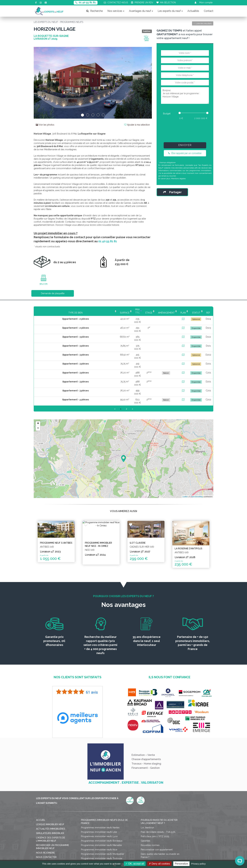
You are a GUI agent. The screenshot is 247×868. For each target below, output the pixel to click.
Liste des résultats (203, 23)
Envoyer (185, 145)
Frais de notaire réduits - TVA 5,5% (158, 798)
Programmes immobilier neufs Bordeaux (102, 806)
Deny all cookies (159, 864)
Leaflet (185, 466)
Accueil (41, 786)
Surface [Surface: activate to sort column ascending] (85, 310)
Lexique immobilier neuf (50, 790)
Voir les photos (45, 125)
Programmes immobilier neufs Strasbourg (102, 833)
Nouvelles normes (150, 811)
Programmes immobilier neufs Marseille (101, 811)
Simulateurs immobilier (50, 799)
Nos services (116, 11)
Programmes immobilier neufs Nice (99, 815)
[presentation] (185, 130)
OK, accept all (135, 864)
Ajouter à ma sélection (137, 125)
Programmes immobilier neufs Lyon (99, 802)
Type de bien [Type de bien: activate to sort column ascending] (54, 310)
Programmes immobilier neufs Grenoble (102, 829)
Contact (209, 11)
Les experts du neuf (170, 11)
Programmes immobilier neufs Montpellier (103, 820)
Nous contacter (46, 823)
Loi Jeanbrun (147, 793)
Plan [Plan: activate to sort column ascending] (172, 310)
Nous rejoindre (45, 818)
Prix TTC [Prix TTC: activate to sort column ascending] (106, 310)
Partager (172, 192)
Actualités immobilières (51, 795)
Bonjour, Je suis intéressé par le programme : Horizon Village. (185, 95)
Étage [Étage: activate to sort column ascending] (125, 310)
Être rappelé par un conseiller (185, 153)
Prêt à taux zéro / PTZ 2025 (155, 802)
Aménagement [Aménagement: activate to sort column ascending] (149, 310)
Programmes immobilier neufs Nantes (100, 793)
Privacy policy (198, 864)
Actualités (193, 11)
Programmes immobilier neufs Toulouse (102, 824)
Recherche (95, 11)
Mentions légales (178, 179)
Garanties (146, 806)
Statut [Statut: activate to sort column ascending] (190, 310)
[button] (43, 83)
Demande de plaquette (53, 293)
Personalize (181, 864)
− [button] (38, 397)
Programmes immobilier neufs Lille (99, 798)
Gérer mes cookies (161, 848)
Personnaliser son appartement (157, 815)
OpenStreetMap (197, 466)
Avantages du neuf (141, 11)
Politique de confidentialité (133, 848)
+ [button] (38, 393)
